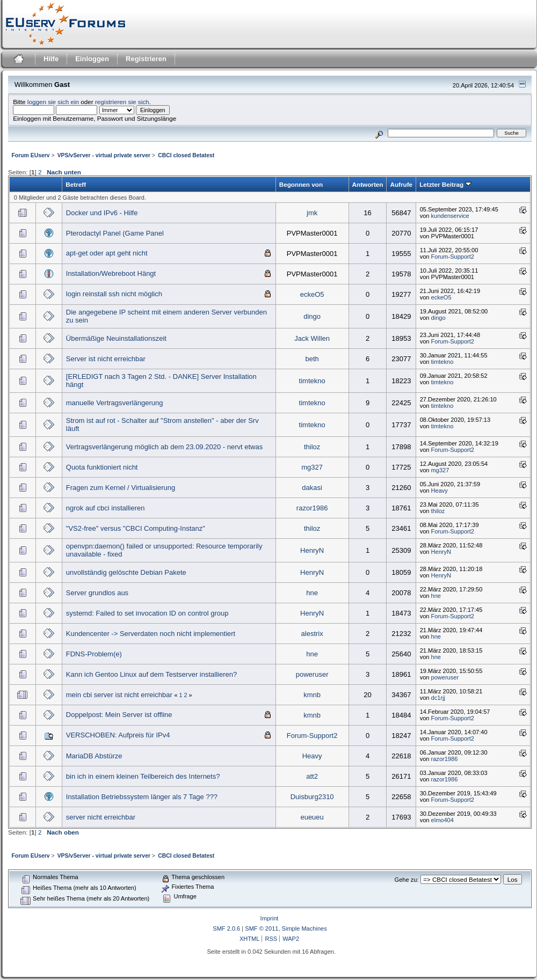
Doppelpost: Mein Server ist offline (119, 715)
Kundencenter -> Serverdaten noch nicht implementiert (151, 634)
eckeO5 (312, 294)
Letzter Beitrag (445, 184)
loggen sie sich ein (53, 102)
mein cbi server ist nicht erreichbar (119, 695)
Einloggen (92, 59)
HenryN (312, 550)
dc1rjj (438, 698)
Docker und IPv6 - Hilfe (102, 213)
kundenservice (450, 216)
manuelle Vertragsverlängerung (115, 403)
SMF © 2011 (262, 928)
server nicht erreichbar (101, 817)
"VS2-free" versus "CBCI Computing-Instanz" (136, 528)
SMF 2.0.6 (226, 928)
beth (312, 359)
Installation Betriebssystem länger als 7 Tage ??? (142, 797)
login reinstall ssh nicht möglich (114, 294)
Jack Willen (312, 338)
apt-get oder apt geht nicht (107, 253)
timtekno (442, 362)
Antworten (368, 184)
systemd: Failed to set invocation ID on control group (147, 613)
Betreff (76, 184)
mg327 (312, 467)
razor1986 (312, 508)
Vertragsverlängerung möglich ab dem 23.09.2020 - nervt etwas (164, 447)
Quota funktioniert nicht (102, 467)
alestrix (312, 634)
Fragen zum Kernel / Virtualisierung (121, 488)
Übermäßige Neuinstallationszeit (116, 338)
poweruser (312, 674)
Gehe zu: (407, 880)
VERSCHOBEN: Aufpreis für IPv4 (118, 735)
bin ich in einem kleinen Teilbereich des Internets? (143, 776)
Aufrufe (401, 184)
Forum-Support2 (453, 257)
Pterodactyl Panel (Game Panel (115, 233)
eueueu (312, 817)
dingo (312, 316)
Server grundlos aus (97, 593)
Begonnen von (301, 184)
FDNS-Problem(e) (94, 654)
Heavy (440, 491)
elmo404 (442, 820)
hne (312, 593)
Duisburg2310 (312, 797)
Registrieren (146, 59)
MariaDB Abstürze (94, 756)
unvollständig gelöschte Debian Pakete (126, 572)
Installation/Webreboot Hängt (111, 273)
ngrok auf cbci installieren (106, 508)
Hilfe (51, 59)
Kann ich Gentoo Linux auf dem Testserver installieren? (151, 674)
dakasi (312, 488)
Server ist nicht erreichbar (106, 359)
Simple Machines (304, 928)
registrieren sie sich (122, 102)
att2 (312, 776)
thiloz (312, 447)
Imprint (270, 918)
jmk (312, 213)
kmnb (312, 695)
